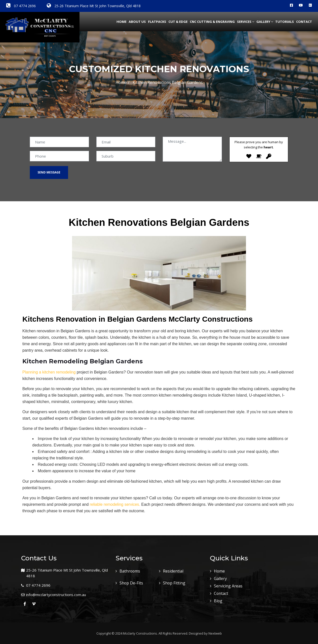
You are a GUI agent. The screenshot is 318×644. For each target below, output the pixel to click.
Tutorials (285, 22)
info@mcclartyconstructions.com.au (56, 595)
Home (121, 22)
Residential (173, 571)
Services (246, 22)
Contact (304, 22)
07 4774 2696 (21, 6)
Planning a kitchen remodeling (49, 372)
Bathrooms (130, 571)
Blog (218, 601)
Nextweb (215, 633)
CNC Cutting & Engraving (212, 22)
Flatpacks (157, 22)
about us (137, 22)
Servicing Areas (228, 586)
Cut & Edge (178, 22)
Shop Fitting (174, 583)
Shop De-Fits (131, 583)
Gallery (265, 22)
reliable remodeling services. (115, 504)
